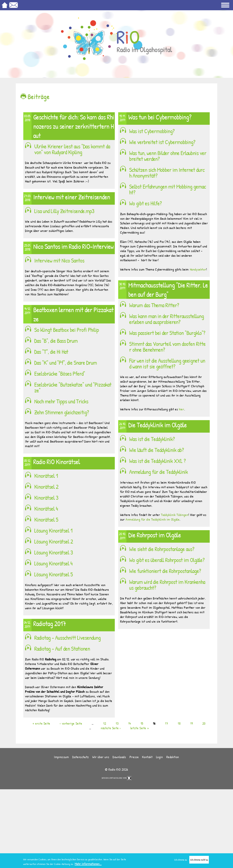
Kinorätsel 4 (46, 509)
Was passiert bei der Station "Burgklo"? (167, 333)
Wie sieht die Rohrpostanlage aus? (162, 549)
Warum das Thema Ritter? (154, 305)
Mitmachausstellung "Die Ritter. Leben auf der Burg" (168, 290)
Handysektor (198, 269)
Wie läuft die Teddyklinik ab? (157, 450)
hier (181, 409)
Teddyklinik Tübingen (175, 515)
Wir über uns (101, 757)
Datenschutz (81, 757)
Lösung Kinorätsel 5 (53, 574)
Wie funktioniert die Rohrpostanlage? (165, 571)
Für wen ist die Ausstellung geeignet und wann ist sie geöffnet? (167, 363)
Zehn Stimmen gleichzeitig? (62, 412)
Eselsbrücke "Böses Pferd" (60, 374)
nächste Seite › (111, 728)
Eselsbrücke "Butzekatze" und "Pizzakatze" (73, 387)
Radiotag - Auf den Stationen (62, 649)
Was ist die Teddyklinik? (152, 439)
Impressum (61, 757)
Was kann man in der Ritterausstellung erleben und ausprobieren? (167, 319)
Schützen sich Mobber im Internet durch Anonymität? (167, 173)
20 (204, 723)
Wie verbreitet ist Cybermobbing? (162, 142)
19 (191, 723)
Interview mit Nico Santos (59, 260)
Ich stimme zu (181, 861)
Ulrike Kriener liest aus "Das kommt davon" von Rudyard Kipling (72, 149)
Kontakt (147, 757)
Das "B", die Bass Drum (56, 341)
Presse (134, 757)
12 (105, 723)
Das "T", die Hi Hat (51, 352)
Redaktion (173, 757)
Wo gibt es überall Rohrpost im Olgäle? (167, 560)
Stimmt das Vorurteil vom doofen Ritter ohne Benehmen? (167, 347)
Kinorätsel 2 (46, 487)
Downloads (119, 757)
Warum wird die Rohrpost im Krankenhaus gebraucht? (167, 585)
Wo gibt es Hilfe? (145, 203)
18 (179, 723)
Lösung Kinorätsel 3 (54, 552)
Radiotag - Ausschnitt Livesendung (67, 638)
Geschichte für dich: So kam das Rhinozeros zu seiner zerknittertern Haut (74, 126)
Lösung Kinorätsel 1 (53, 531)
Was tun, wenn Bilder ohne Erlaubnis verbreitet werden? (168, 156)
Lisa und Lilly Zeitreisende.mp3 (64, 211)
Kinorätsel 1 (46, 476)
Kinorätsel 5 (46, 520)
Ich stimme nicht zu (199, 861)
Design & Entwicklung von (117, 778)
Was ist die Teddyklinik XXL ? (157, 461)
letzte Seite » (140, 728)
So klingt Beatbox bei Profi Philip (67, 330)
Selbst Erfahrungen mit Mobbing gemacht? (168, 189)
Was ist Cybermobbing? (152, 131)
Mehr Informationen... (88, 864)
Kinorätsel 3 (46, 498)
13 (117, 723)
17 (167, 723)
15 (142, 723)
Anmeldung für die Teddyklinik (158, 472)
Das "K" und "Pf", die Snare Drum (66, 363)
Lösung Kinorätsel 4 (53, 563)
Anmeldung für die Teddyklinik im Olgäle (152, 519)
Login (160, 757)
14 (130, 723)
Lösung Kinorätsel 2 (54, 541)
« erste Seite (41, 723)
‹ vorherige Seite (71, 723)
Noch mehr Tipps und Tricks (61, 401)
